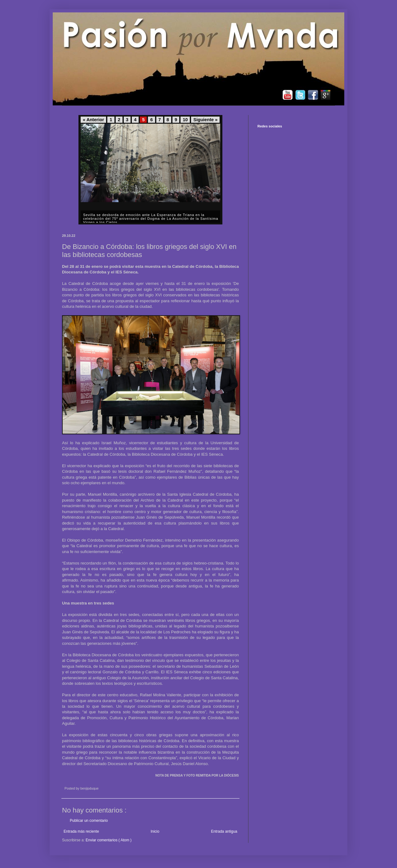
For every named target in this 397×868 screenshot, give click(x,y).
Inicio (155, 831)
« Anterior (93, 120)
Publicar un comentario (89, 821)
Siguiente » (205, 120)
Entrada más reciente (81, 831)
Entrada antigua (224, 831)
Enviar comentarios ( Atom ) (109, 840)
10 (185, 120)
